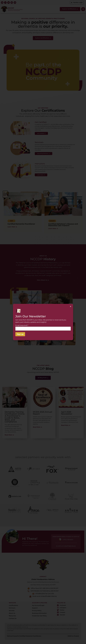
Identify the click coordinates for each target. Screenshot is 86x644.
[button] (71, 306)
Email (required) (22, 325)
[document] (43, 322)
